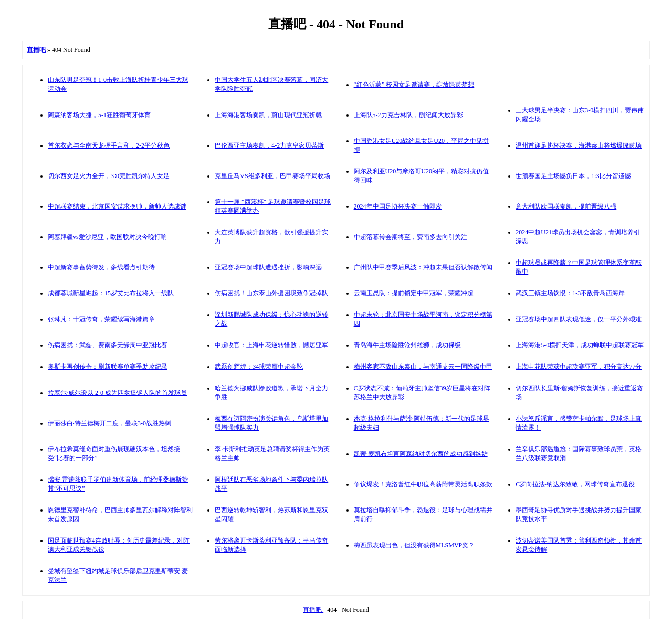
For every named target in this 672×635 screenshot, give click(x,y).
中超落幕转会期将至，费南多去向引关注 (411, 237)
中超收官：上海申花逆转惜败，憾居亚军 (271, 345)
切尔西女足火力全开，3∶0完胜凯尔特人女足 (109, 176)
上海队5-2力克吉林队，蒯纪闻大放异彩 (408, 115)
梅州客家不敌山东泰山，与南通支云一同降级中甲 (423, 367)
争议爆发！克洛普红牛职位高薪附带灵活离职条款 (423, 484)
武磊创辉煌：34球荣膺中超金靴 (259, 367)
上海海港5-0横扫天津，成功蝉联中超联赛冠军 (580, 345)
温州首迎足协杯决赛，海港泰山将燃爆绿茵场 (579, 145)
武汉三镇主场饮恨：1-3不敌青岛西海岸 (570, 293)
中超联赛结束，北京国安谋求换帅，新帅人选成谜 (117, 206)
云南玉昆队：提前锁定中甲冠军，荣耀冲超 (414, 293)
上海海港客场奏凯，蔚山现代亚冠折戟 (268, 115)
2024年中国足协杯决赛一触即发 (398, 206)
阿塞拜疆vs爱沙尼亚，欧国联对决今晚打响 (107, 237)
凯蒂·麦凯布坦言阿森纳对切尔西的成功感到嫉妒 (421, 454)
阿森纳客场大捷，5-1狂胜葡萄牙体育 (99, 115)
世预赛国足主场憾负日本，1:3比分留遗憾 (573, 176)
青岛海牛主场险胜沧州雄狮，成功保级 (407, 345)
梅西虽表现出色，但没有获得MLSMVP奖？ (414, 545)
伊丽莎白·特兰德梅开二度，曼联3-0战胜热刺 (109, 423)
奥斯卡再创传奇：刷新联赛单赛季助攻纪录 (108, 367)
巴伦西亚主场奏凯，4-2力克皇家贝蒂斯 (269, 145)
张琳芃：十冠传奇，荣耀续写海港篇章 (101, 319)
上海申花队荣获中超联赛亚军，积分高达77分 (579, 367)
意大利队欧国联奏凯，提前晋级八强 (566, 206)
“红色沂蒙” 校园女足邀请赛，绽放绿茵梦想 (414, 85)
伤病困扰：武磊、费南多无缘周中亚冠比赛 (108, 345)
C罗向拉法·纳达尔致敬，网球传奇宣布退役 (575, 484)
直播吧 (313, 610)
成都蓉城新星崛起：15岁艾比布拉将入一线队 (111, 293)
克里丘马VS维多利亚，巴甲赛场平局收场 (272, 176)
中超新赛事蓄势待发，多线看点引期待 (101, 267)
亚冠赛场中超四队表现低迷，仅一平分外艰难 (579, 319)
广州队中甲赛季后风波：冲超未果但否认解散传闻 (423, 267)
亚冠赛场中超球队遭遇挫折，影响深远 (268, 267)
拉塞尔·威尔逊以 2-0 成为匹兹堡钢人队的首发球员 (117, 393)
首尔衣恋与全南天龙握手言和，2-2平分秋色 (109, 145)
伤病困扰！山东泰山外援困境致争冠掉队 (271, 293)
